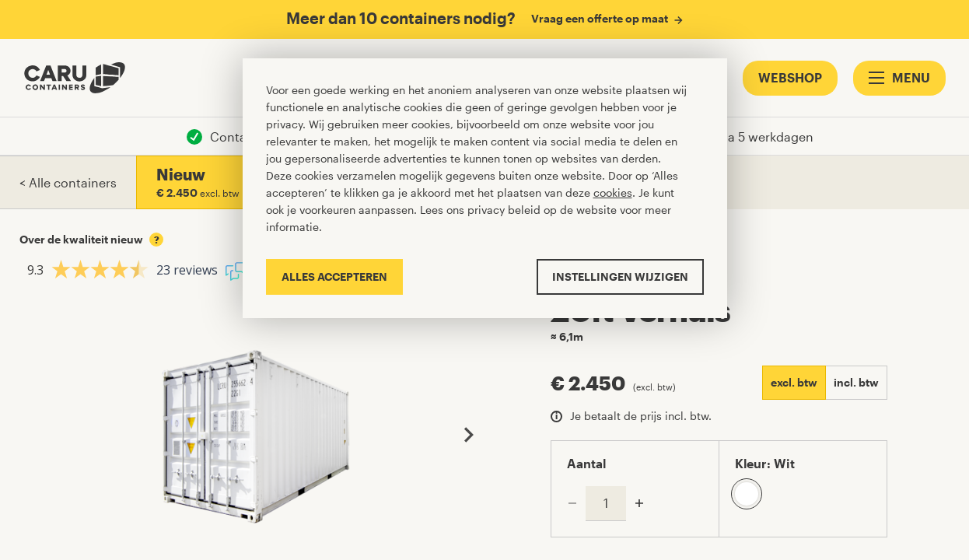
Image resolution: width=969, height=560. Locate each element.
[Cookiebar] (485, 188)
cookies (613, 192)
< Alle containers (68, 182)
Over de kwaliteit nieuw (91, 240)
